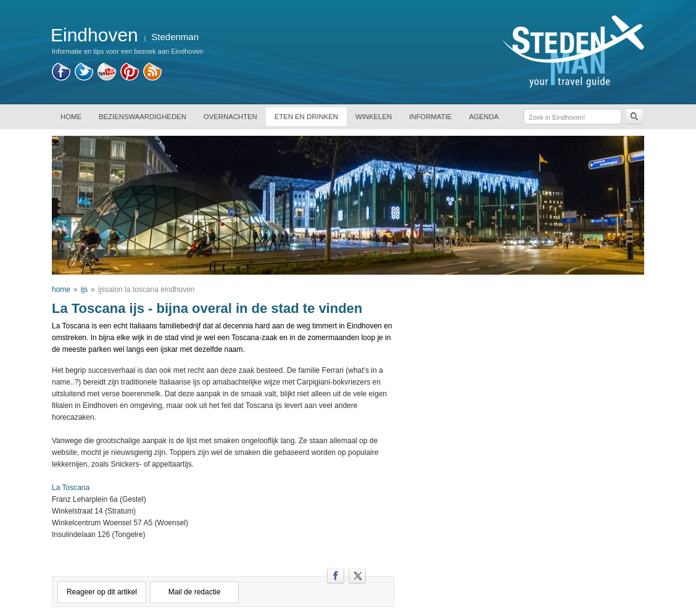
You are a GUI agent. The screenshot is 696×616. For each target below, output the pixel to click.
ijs (84, 289)
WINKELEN (374, 117)
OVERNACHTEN (230, 117)
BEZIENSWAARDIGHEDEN (143, 117)
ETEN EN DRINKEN (306, 117)
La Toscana (71, 488)
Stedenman (175, 37)
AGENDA (484, 117)
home (61, 289)
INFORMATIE (430, 117)
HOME (71, 117)
